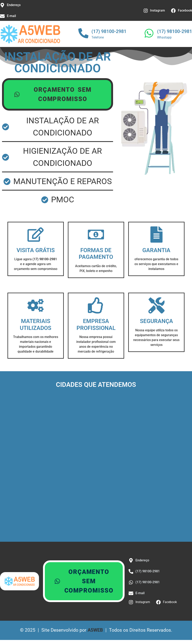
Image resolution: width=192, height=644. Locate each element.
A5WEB (95, 630)
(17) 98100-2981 (109, 31)
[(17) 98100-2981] (83, 34)
